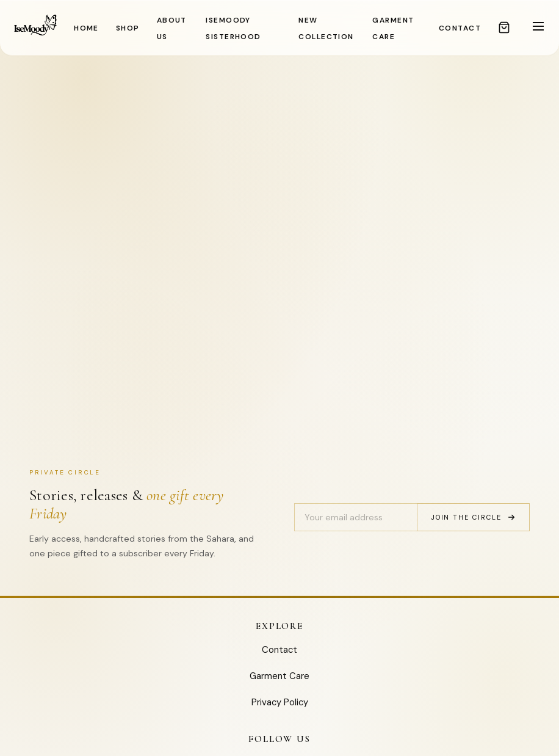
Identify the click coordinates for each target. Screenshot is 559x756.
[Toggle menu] (538, 27)
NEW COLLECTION (326, 28)
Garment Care (279, 676)
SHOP (128, 28)
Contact (279, 650)
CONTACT (460, 28)
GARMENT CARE (393, 28)
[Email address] (355, 517)
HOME (86, 28)
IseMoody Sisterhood (233, 28)
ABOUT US (172, 28)
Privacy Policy (280, 702)
